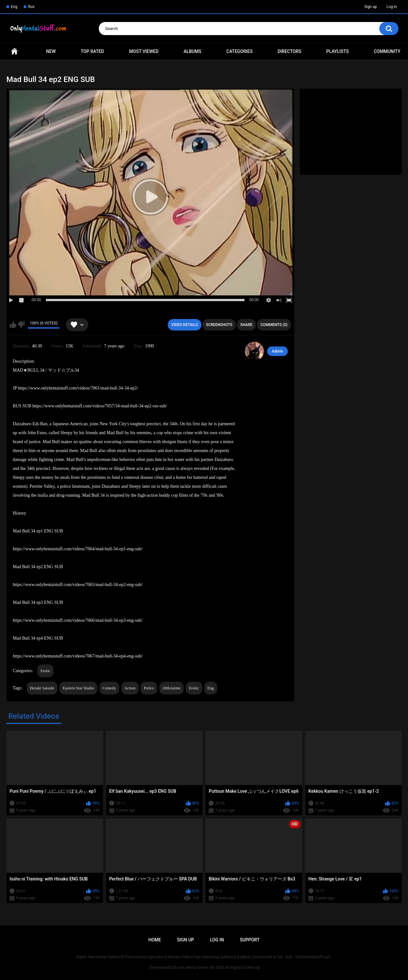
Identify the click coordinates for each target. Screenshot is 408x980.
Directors (289, 51)
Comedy (109, 688)
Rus (31, 7)
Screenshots (219, 325)
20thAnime (172, 688)
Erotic (45, 671)
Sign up (371, 7)
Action (130, 688)
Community (387, 51)
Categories (239, 51)
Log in (392, 7)
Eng (14, 7)
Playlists (338, 51)
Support (250, 940)
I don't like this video (21, 325)
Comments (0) (274, 325)
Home (14, 52)
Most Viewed (144, 51)
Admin (277, 351)
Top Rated (92, 51)
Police (149, 688)
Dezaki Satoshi (42, 688)
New (51, 51)
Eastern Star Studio (78, 688)
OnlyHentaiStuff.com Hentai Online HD (182, 968)
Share (246, 325)
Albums (193, 51)
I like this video (13, 325)
